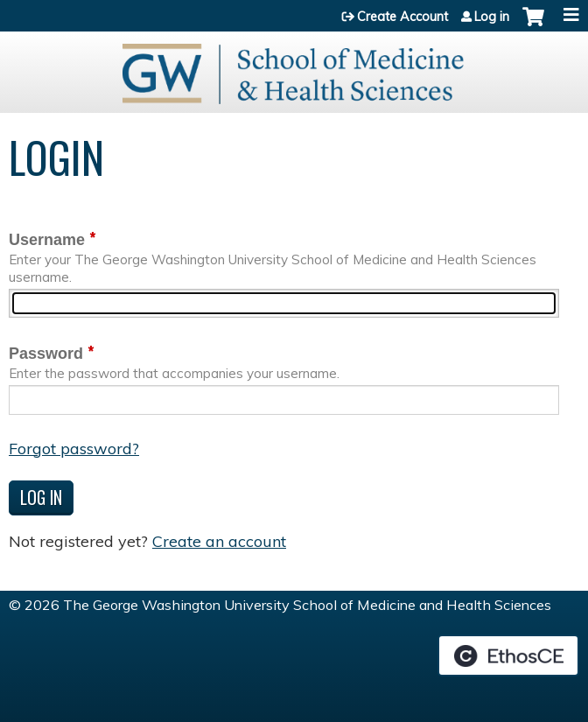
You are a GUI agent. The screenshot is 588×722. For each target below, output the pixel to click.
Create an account (219, 541)
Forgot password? (74, 449)
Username (47, 240)
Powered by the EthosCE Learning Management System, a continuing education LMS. (508, 655)
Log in (492, 17)
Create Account (402, 17)
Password (46, 354)
